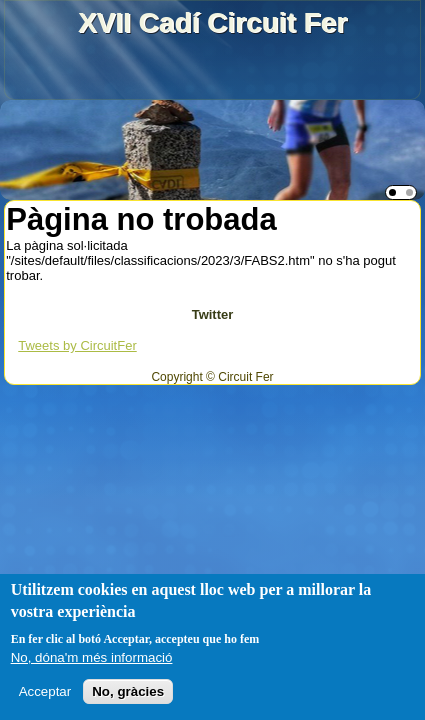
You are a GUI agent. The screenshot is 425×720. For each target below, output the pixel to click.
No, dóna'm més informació (92, 657)
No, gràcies (128, 691)
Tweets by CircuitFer (77, 345)
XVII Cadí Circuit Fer (212, 22)
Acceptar (45, 691)
